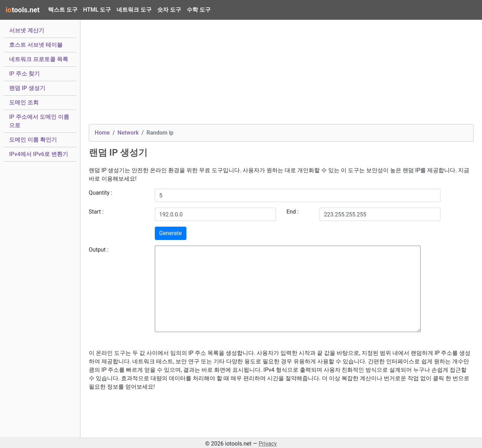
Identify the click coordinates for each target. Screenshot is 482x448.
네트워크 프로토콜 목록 (39, 59)
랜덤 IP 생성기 (27, 87)
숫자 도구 (169, 10)
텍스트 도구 (63, 10)
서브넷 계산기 (27, 30)
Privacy (268, 444)
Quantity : (101, 193)
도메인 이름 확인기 (33, 139)
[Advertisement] (281, 75)
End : (293, 212)
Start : (96, 212)
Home (102, 133)
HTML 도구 (97, 10)
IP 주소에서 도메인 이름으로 (39, 121)
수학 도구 (199, 10)
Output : (99, 250)
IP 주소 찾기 (24, 73)
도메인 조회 (24, 102)
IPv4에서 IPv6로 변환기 (39, 154)
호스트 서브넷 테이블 (36, 44)
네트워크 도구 (134, 10)
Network (128, 133)
